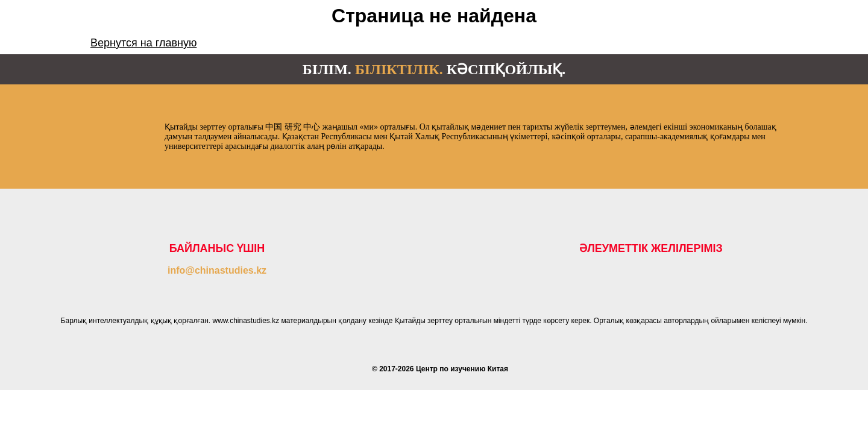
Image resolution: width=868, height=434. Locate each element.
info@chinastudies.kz (217, 270)
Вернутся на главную (143, 43)
